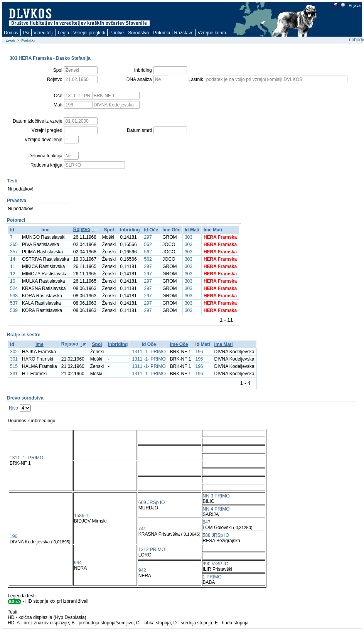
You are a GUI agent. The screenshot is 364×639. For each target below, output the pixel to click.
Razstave (184, 33)
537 (14, 303)
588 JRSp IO (216, 535)
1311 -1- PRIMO (149, 352)
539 (14, 310)
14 (13, 259)
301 (14, 359)
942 (142, 570)
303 (189, 237)
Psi (26, 33)
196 (199, 352)
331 (14, 374)
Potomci (161, 33)
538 (14, 296)
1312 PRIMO (152, 550)
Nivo (13, 408)
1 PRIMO (212, 577)
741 (142, 529)
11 (13, 266)
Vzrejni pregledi (89, 33)
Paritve (117, 33)
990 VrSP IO (216, 564)
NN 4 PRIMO (216, 509)
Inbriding (130, 230)
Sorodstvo (138, 33)
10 (13, 281)
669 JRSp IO (152, 502)
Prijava (354, 6)
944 (78, 563)
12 (13, 274)
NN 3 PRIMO (216, 496)
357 (14, 252)
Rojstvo (82, 229)
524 (14, 288)
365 (14, 244)
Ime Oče (171, 230)
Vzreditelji (44, 33)
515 (14, 366)
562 (148, 244)
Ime (46, 230)
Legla (63, 33)
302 (14, 352)
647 (207, 522)
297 (148, 237)
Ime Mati (213, 230)
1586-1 (81, 516)
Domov (11, 33)
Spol (109, 230)
